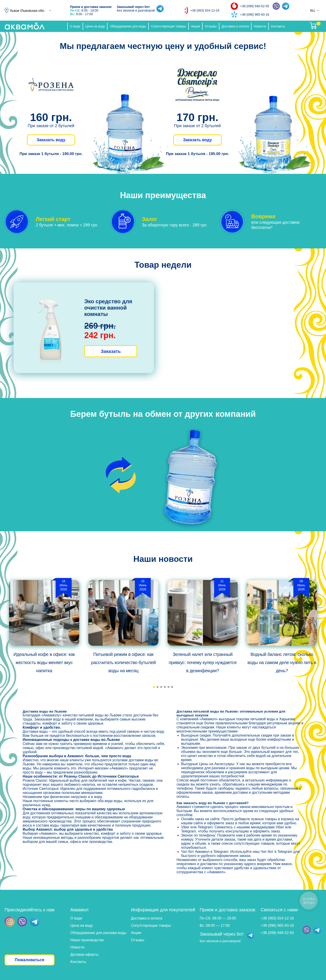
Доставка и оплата (235, 26)
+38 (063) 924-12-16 (205, 10)
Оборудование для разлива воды (98, 933)
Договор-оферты (84, 955)
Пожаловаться (29, 960)
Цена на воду (95, 26)
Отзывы (211, 26)
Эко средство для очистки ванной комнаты (108, 308)
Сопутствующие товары (169, 26)
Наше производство (87, 940)
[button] (154, 687)
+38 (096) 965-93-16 (255, 15)
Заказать (111, 351)
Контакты (278, 26)
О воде (75, 26)
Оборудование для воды (128, 26)
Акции (195, 26)
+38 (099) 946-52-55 (255, 6)
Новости (260, 26)
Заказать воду (51, 140)
